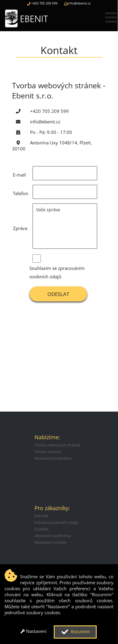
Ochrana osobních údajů (56, 522)
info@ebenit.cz (77, 3)
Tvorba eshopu (48, 452)
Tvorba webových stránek (57, 445)
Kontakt (41, 516)
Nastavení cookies (50, 542)
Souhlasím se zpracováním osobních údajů (57, 272)
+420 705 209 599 (42, 3)
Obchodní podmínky (53, 536)
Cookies (41, 529)
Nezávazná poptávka (53, 458)
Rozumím (75, 632)
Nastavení (33, 631)
